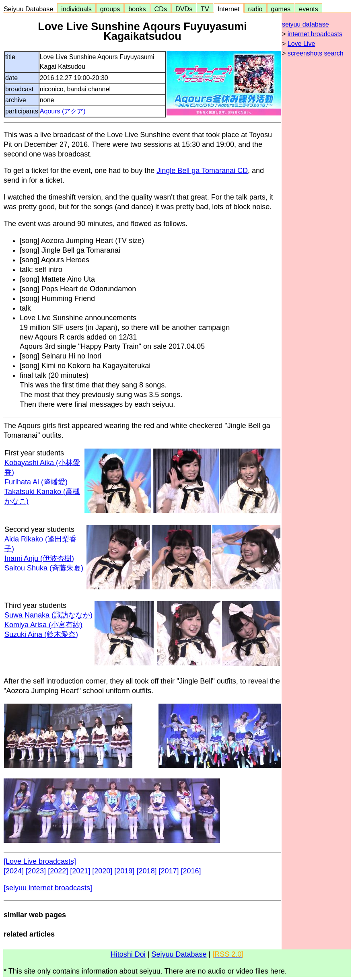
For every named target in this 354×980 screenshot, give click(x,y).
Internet (229, 9)
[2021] (80, 871)
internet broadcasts (315, 34)
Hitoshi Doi (128, 954)
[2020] (102, 871)
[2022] (58, 871)
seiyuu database (306, 24)
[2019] (124, 871)
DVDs (184, 9)
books (137, 9)
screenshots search (316, 53)
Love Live (302, 44)
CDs (161, 9)
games (281, 9)
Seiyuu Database (30, 9)
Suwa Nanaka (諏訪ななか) (48, 615)
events (309, 9)
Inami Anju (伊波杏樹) (39, 558)
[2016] (191, 871)
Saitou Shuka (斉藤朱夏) (44, 568)
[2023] (36, 871)
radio (255, 9)
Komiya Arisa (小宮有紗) (43, 625)
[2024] (14, 871)
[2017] (169, 871)
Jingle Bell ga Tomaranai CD (202, 171)
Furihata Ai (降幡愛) (36, 482)
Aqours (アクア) (63, 111)
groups (110, 9)
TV (205, 9)
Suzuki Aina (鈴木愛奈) (41, 634)
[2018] (146, 871)
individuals (76, 9)
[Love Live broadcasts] (40, 861)
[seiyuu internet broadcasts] (48, 888)
